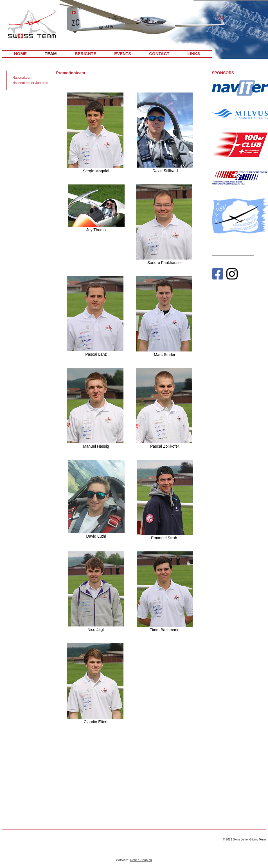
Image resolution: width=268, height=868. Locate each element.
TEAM (51, 54)
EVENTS (123, 54)
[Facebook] (218, 275)
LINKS (194, 54)
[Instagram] (232, 275)
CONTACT (159, 54)
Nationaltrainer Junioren (30, 83)
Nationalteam (22, 78)
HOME (20, 54)
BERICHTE (86, 54)
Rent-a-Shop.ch (141, 860)
